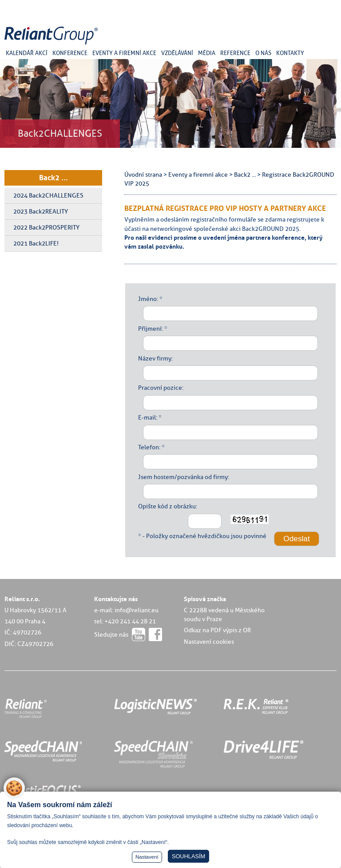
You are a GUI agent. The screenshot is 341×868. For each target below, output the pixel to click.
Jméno (147, 299)
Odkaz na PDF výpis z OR (217, 630)
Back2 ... (54, 178)
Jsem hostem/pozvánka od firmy (183, 477)
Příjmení (150, 329)
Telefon (149, 447)
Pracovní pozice (160, 388)
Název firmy (155, 358)
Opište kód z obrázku (167, 506)
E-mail (147, 417)
